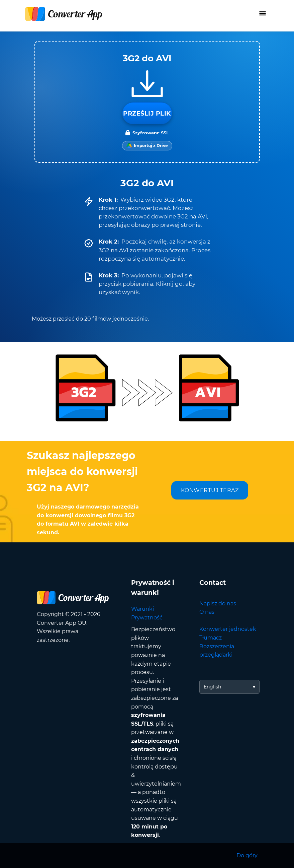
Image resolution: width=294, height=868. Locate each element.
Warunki (142, 609)
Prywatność (147, 618)
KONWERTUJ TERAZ (210, 490)
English (212, 687)
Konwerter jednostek (228, 629)
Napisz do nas (218, 604)
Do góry (247, 855)
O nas (207, 612)
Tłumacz (211, 638)
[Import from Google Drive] (147, 146)
